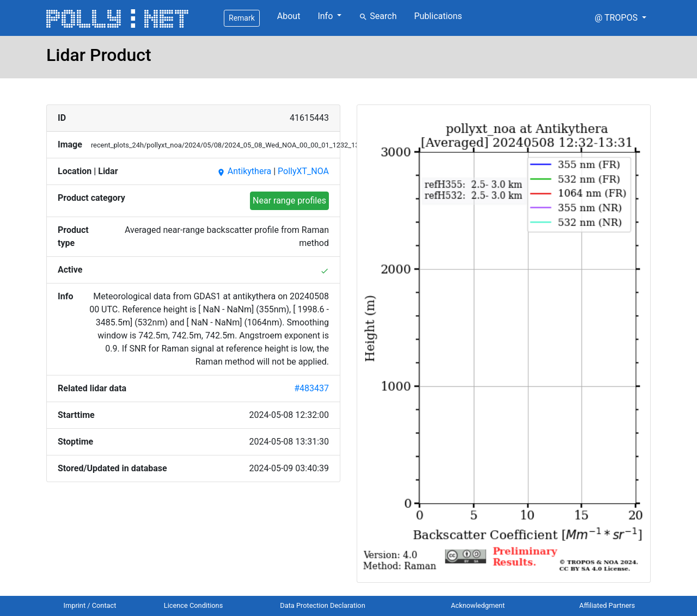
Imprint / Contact (90, 605)
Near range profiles (289, 201)
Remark (242, 18)
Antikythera (244, 171)
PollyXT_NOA (303, 171)
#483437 (311, 388)
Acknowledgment (478, 605)
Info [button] (326, 16)
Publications (438, 16)
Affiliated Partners (607, 605)
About (289, 16)
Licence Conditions (194, 605)
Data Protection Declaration (322, 605)
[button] (620, 18)
